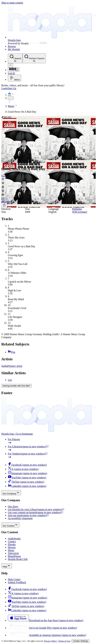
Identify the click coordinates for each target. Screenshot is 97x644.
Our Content (10, 525)
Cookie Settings (81, 641)
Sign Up (12, 88)
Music (11, 106)
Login (4, 88)
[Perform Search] (34, 58)
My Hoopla (14, 49)
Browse (12, 46)
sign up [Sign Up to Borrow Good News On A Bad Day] (5, 201)
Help (7, 566)
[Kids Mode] (14, 70)
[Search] (15, 58)
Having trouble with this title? (16, 386)
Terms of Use (64, 641)
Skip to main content (12, 3)
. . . (11, 98)
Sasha (4, 176)
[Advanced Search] (10, 65)
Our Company (11, 493)
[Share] (4, 205)
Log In (11, 73)
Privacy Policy (51, 641)
